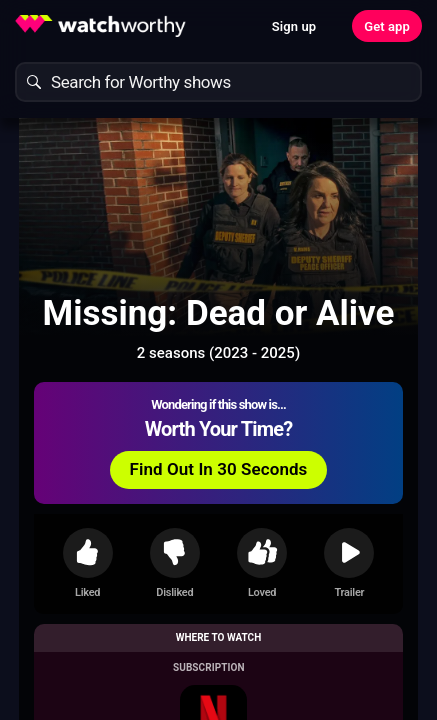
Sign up (294, 26)
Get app (387, 26)
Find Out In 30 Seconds (219, 469)
